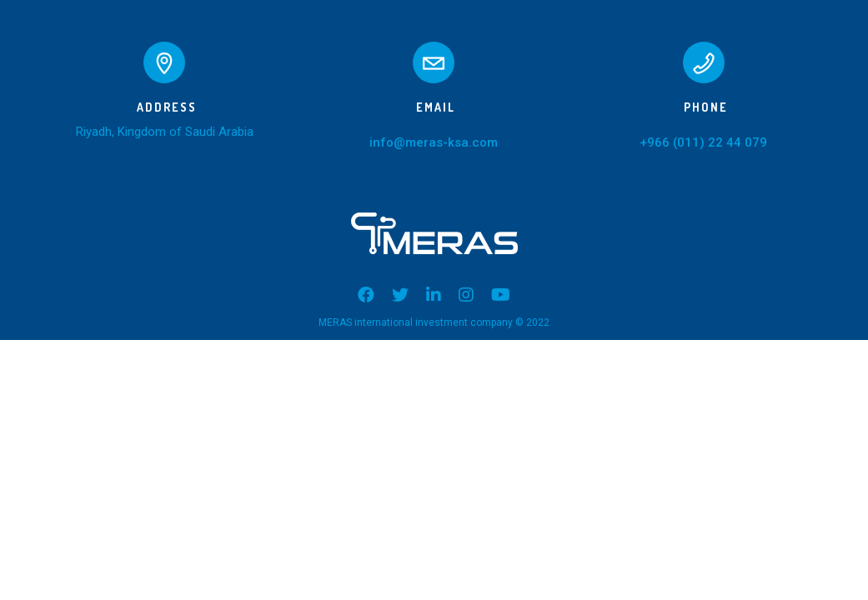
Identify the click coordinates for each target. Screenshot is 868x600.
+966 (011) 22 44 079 (703, 142)
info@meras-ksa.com (434, 142)
